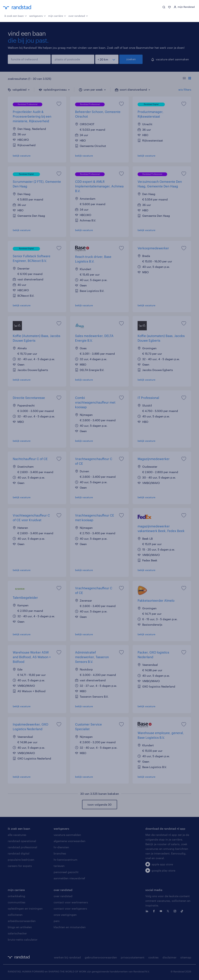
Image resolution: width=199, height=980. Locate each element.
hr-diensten (61, 847)
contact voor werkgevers (70, 908)
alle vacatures (17, 835)
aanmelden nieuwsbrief (69, 878)
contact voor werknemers (71, 902)
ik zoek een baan (16, 16)
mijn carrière (57, 16)
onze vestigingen (65, 915)
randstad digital (19, 853)
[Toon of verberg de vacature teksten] (187, 79)
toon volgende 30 (99, 805)
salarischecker (17, 933)
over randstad (78, 16)
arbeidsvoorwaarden (22, 921)
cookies (153, 957)
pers (57, 921)
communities (17, 902)
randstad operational (22, 841)
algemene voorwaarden (69, 841)
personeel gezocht (66, 872)
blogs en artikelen (20, 927)
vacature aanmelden (67, 835)
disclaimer (169, 957)
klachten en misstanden (70, 927)
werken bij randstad (67, 957)
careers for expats (20, 866)
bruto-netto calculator (23, 940)
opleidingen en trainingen (25, 908)
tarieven (59, 866)
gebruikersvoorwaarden (101, 957)
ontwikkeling (16, 896)
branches (60, 853)
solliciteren (15, 915)
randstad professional (22, 847)
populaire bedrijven (21, 860)
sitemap (186, 957)
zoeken (131, 59)
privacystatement (133, 957)
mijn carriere (16, 890)
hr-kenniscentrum (66, 860)
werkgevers (38, 16)
